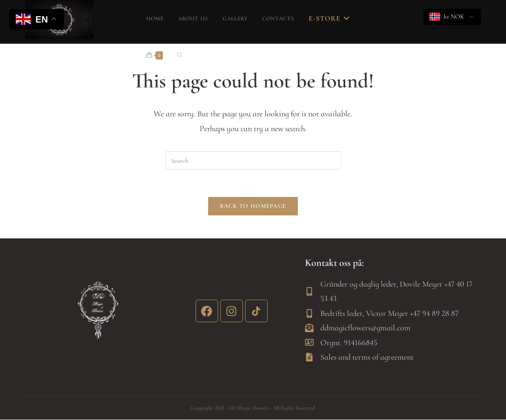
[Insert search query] (253, 160)
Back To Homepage (253, 206)
